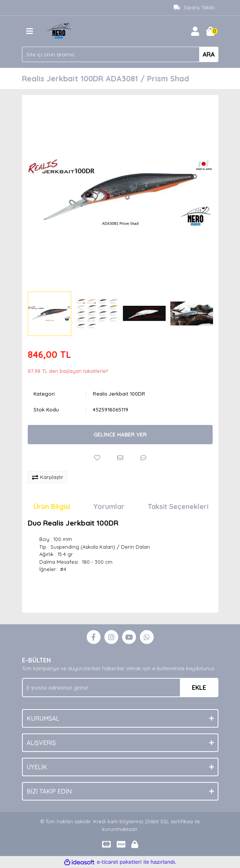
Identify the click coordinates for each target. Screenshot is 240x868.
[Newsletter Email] (120, 688)
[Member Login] (195, 31)
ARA (209, 54)
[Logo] (60, 30)
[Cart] (211, 31)
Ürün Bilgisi (52, 506)
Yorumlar (109, 506)
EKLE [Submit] (199, 688)
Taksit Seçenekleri (178, 506)
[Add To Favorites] (97, 458)
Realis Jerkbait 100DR (119, 394)
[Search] (120, 54)
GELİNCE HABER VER (120, 435)
